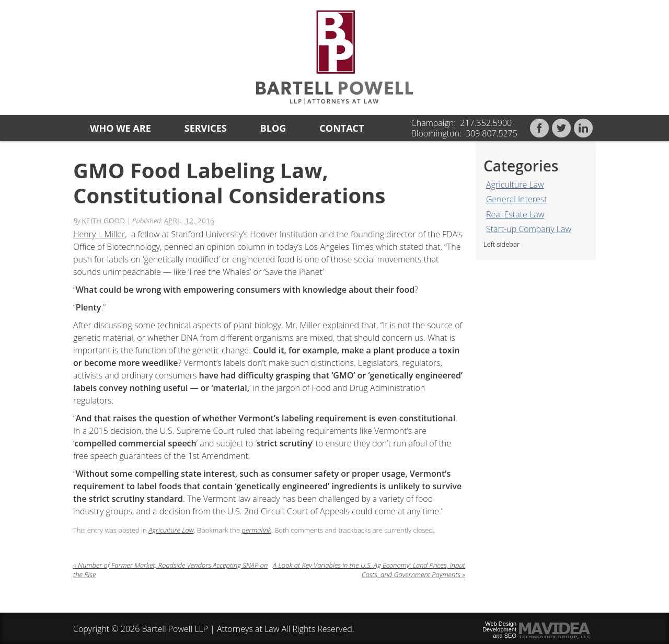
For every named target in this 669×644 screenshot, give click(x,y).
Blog (273, 128)
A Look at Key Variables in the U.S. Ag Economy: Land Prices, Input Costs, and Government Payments (369, 570)
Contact (342, 128)
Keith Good (104, 221)
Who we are (120, 128)
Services (206, 128)
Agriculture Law (515, 185)
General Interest (517, 199)
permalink (256, 530)
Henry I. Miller (99, 234)
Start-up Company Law (529, 229)
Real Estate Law (515, 214)
